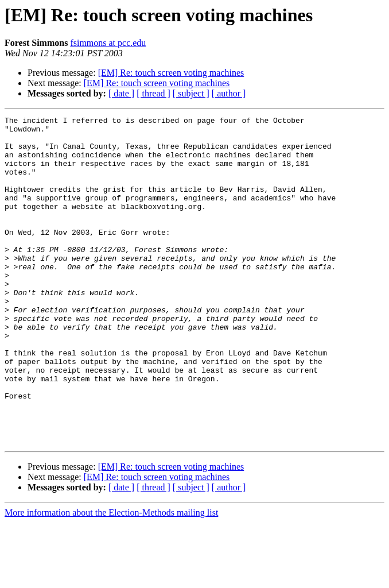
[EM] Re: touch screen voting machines (171, 73)
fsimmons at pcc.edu (108, 43)
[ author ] (229, 93)
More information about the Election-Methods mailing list (111, 578)
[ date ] (121, 93)
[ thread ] (153, 93)
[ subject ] (191, 93)
